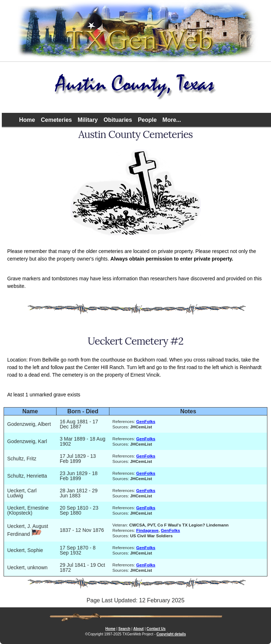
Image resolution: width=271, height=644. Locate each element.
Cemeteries (56, 120)
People (147, 120)
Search (124, 629)
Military (88, 120)
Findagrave (147, 530)
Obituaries (118, 120)
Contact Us (156, 629)
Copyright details (171, 634)
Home (27, 120)
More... (172, 120)
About (138, 629)
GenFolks (146, 421)
